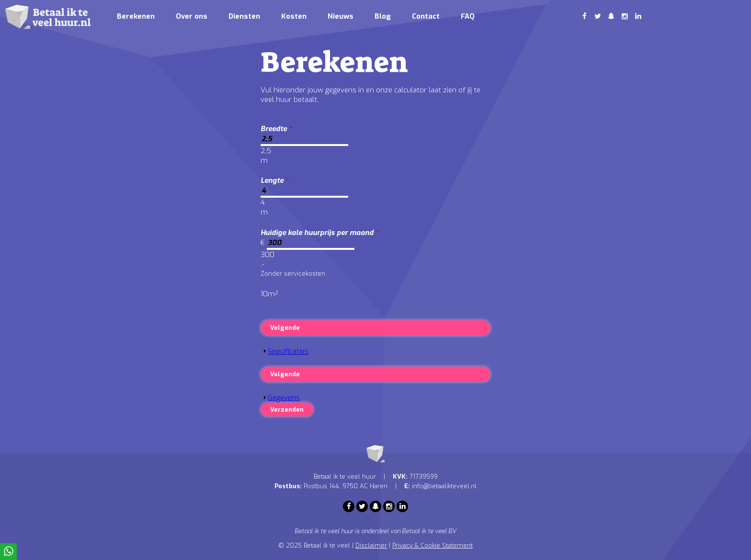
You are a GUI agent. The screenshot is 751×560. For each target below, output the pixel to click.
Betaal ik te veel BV (429, 531)
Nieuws (341, 16)
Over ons (192, 16)
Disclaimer (371, 545)
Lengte (275, 180)
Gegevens (284, 398)
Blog (383, 16)
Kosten (294, 16)
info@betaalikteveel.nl (444, 486)
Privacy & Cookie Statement (432, 545)
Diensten (244, 16)
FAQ (468, 16)
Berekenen (136, 16)
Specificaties (288, 351)
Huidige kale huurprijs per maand (320, 233)
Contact (426, 16)
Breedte (276, 129)
